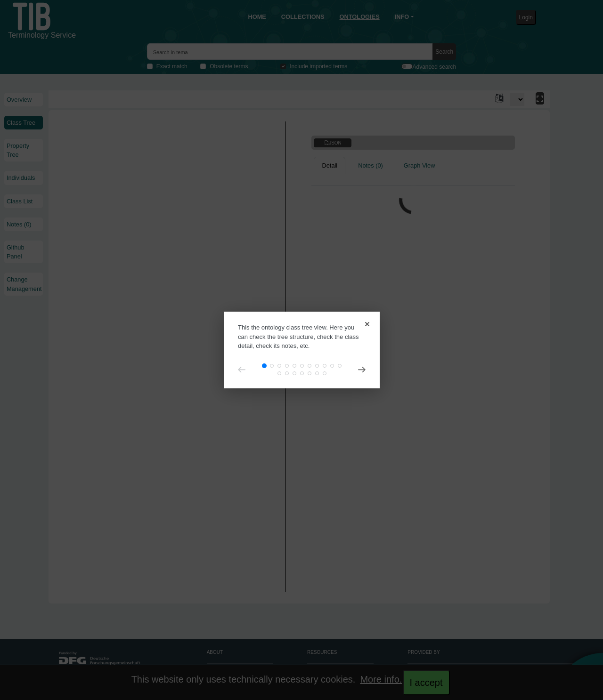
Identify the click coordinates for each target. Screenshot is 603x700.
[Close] (366, 320)
